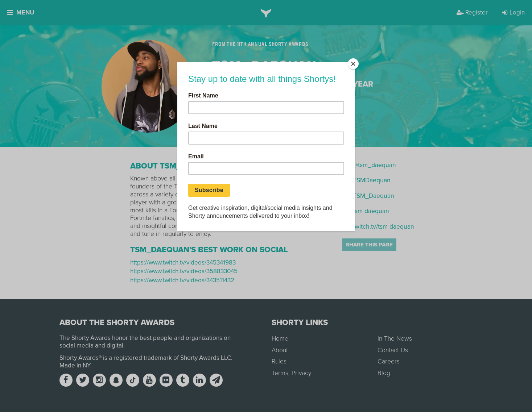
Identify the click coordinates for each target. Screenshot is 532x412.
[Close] (353, 64)
